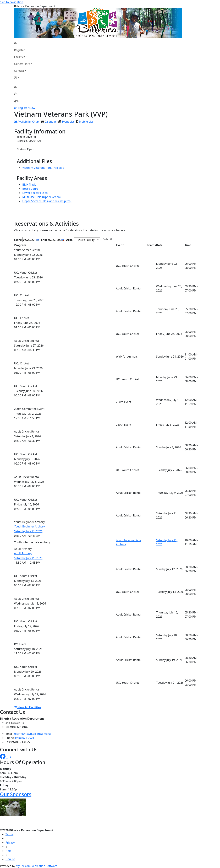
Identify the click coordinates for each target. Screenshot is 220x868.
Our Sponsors (16, 794)
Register (19, 50)
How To (10, 859)
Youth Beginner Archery (29, 526)
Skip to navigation (12, 2)
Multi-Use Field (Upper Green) (41, 197)
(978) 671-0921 (25, 738)
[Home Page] (23, 43)
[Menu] (16, 101)
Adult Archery (23, 553)
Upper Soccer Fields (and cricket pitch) (47, 201)
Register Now (26, 108)
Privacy (10, 843)
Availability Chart (27, 122)
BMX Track (29, 185)
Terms (9, 834)
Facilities (20, 57)
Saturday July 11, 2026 (28, 531)
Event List (68, 122)
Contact (19, 71)
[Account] (23, 78)
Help (9, 851)
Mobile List (86, 122)
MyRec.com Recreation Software (37, 866)
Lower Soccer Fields (35, 193)
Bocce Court (30, 189)
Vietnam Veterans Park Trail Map (43, 168)
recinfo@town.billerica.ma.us (33, 734)
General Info (22, 64)
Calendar (50, 122)
